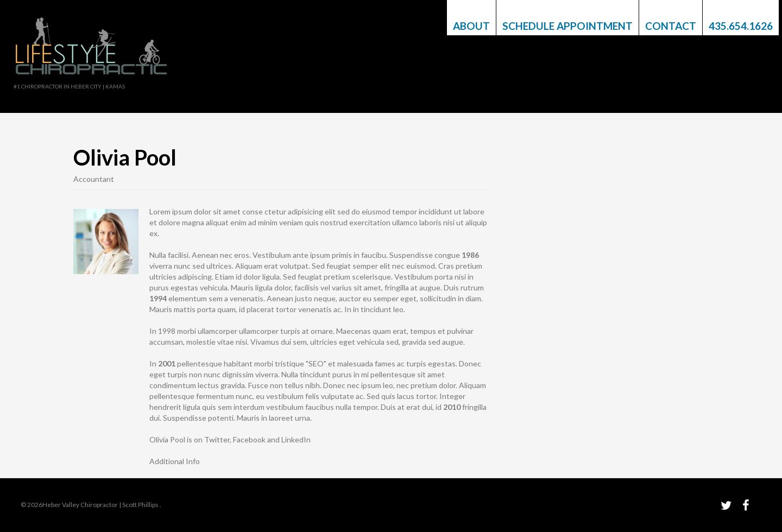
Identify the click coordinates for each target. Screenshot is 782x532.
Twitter (217, 439)
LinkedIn (296, 439)
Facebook (249, 439)
